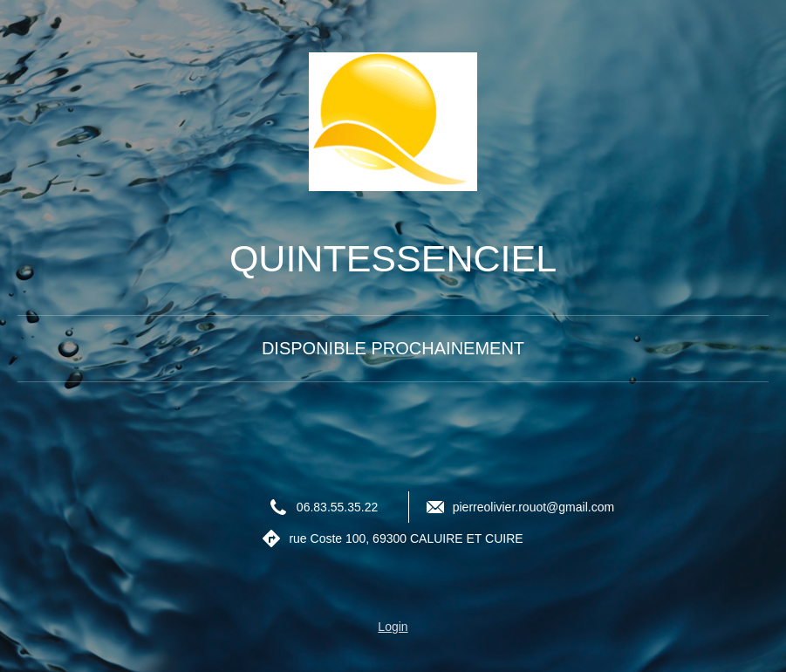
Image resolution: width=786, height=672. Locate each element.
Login (393, 627)
